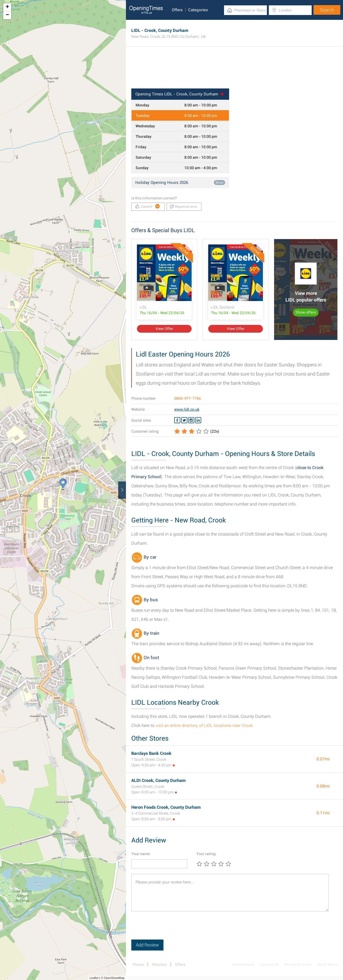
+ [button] (7, 7)
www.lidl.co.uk (187, 409)
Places (138, 964)
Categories (198, 10)
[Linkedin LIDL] (198, 420)
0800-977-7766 (188, 398)
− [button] (7, 15)
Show (219, 183)
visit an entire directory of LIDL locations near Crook (204, 725)
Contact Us (269, 964)
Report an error (183, 207)
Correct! (148, 206)
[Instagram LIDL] (191, 420)
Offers (177, 10)
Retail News (327, 964)
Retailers (159, 964)
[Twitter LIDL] (184, 420)
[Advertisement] (234, 71)
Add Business (243, 964)
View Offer (164, 329)
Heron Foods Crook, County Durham (166, 807)
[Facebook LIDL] (177, 420)
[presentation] (172, 929)
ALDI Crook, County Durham (159, 780)
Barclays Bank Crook (151, 753)
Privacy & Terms (298, 964)
